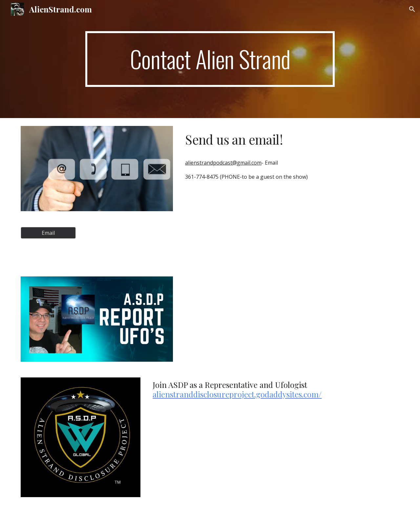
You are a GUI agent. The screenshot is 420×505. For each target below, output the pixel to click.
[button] (412, 9)
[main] (210, 59)
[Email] (48, 233)
